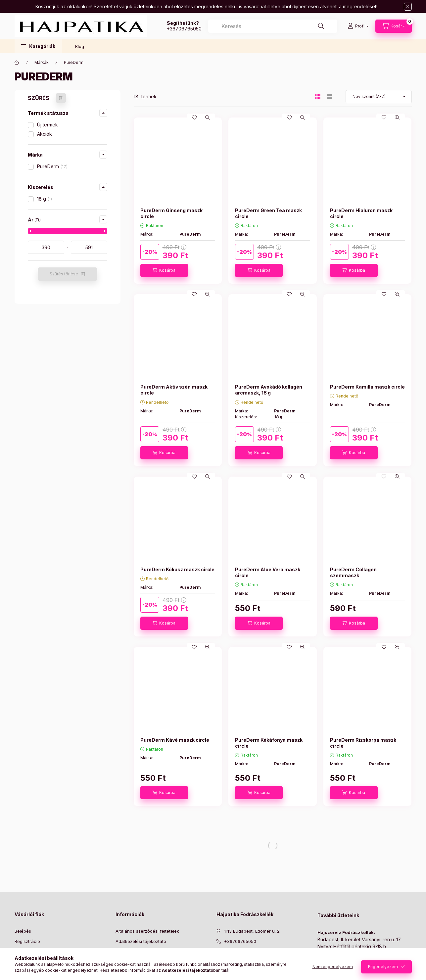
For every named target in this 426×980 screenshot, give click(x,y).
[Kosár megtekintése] (394, 26)
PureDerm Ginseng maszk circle (171, 213)
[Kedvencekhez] (194, 117)
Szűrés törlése (64, 274)
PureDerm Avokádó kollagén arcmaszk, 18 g (269, 390)
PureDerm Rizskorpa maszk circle (363, 743)
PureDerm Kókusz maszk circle (177, 569)
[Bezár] (408, 7)
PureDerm (52, 166)
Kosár (20, 961)
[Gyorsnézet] (208, 117)
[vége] (89, 247)
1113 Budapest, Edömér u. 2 (252, 931)
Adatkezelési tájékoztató (141, 941)
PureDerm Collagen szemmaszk (353, 572)
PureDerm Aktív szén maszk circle (174, 390)
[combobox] (273, 26)
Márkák (42, 62)
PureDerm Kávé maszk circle (175, 740)
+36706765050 (184, 29)
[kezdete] (46, 247)
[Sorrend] (379, 97)
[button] (38, 46)
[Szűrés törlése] (61, 98)
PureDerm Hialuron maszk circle (361, 213)
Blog (80, 46)
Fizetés (123, 951)
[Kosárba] (164, 270)
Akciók (45, 134)
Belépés (23, 931)
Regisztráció (27, 941)
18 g (45, 199)
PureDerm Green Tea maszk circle (268, 213)
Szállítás (124, 961)
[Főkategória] (17, 63)
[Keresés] (321, 26)
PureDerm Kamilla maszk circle (367, 387)
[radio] (330, 96)
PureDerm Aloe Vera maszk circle (268, 572)
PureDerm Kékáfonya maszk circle (269, 743)
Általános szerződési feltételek (147, 931)
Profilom (23, 951)
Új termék (47, 125)
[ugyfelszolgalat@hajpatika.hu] (256, 951)
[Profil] (358, 26)
